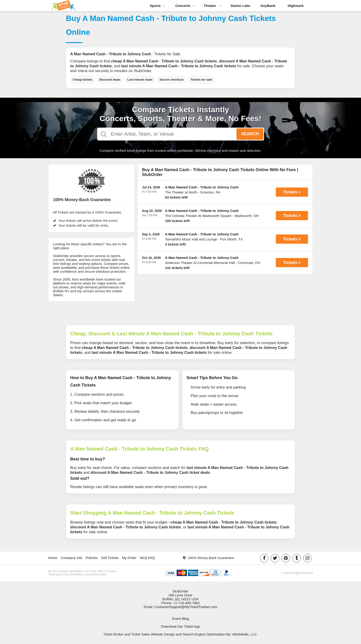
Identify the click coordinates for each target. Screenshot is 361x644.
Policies (92, 558)
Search (250, 134)
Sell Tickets (110, 558)
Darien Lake (240, 6)
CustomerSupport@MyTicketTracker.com (186, 607)
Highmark (295, 6)
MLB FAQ (147, 558)
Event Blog (181, 619)
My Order (129, 558)
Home (53, 558)
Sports (157, 6)
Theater (213, 6)
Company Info (71, 558)
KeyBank (268, 6)
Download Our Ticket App (180, 626)
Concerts (185, 6)
